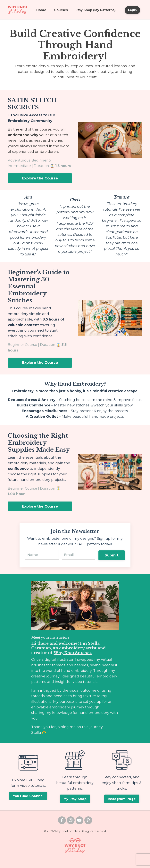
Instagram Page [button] (122, 807)
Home (41, 10)
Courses (61, 10)
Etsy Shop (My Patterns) (96, 10)
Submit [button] (112, 562)
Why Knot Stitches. (74, 660)
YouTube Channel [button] (28, 804)
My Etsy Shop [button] (75, 807)
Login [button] (132, 10)
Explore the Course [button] (40, 179)
